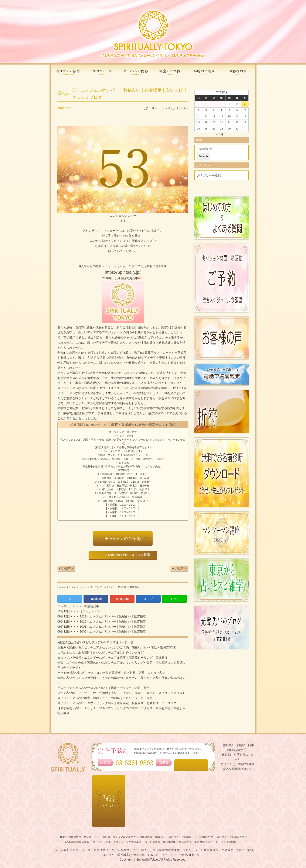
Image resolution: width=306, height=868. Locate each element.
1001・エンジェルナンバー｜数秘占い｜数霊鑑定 (112, 627)
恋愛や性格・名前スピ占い (84, 837)
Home (60, 587)
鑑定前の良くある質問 (192, 842)
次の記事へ (179, 568)
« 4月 (220, 134)
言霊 (116, 440)
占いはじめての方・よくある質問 (127, 555)
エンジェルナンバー (175, 108)
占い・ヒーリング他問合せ (224, 842)
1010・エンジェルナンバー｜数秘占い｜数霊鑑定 (112, 621)
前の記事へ (66, 568)
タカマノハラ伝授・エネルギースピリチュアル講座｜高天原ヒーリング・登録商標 (112, 658)
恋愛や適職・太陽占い (152, 837)
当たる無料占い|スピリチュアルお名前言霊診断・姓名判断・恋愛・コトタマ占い (111, 673)
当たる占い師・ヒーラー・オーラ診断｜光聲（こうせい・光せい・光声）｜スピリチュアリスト (121, 693)
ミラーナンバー (90, 611)
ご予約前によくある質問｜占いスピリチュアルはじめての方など (101, 652)
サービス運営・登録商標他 (160, 842)
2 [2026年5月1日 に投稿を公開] (237, 104)
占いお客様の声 (204, 837)
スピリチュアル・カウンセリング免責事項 (117, 842)
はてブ (148, 599)
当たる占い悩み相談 (136, 440)
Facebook (96, 599)
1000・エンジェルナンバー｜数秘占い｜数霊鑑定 (112, 631)
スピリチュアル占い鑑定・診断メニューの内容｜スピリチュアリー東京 (105, 698)
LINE (174, 599)
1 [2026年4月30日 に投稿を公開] (229, 104)
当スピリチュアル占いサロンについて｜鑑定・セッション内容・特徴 (103, 688)
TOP (62, 837)
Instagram (122, 599)
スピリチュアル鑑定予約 (231, 837)
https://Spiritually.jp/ (123, 272)
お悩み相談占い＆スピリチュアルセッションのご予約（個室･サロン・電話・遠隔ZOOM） (118, 647)
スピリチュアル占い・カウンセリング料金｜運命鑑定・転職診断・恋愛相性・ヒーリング (117, 703)
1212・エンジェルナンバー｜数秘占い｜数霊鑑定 (112, 616)
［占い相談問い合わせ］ (238, 769)
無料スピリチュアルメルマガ (119, 837)
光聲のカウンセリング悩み (113, 455)
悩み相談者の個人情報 (76, 842)
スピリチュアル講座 (180, 837)
